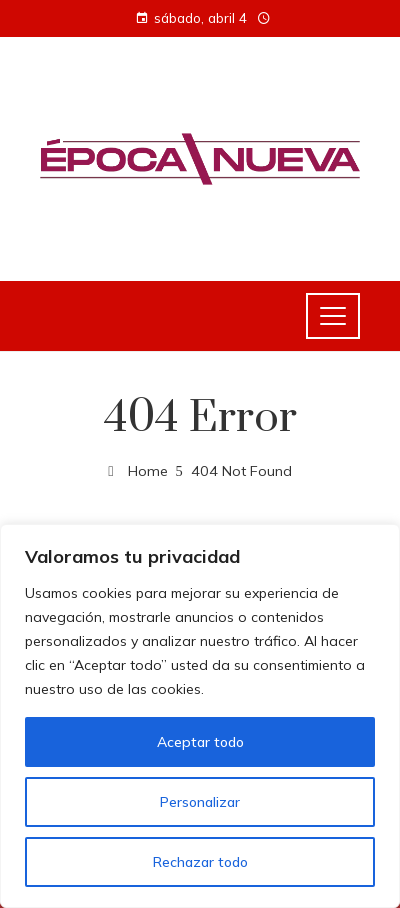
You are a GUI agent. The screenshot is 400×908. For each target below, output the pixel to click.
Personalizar (200, 802)
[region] (200, 716)
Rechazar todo (200, 862)
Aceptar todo (200, 742)
